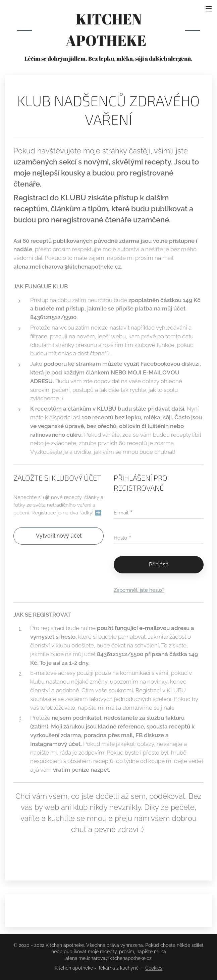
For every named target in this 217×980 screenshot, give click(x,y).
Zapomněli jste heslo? (139, 590)
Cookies (154, 968)
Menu (209, 9)
